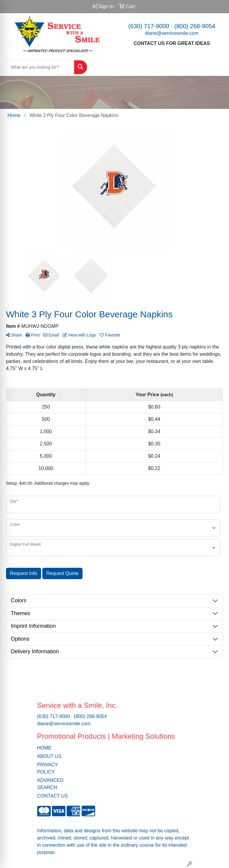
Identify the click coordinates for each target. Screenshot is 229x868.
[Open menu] (217, 67)
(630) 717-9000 (149, 26)
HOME (44, 748)
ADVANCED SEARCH (50, 784)
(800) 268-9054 (195, 26)
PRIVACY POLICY (48, 768)
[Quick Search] (39, 67)
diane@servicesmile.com (172, 33)
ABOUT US (50, 756)
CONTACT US (53, 796)
